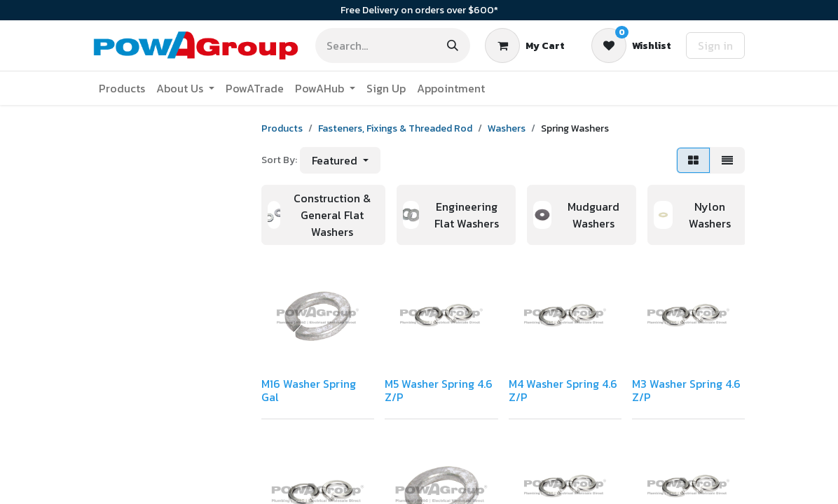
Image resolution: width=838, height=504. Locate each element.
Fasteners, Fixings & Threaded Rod (395, 128)
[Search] (453, 45)
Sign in (715, 45)
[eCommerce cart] (525, 45)
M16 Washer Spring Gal (309, 390)
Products (282, 128)
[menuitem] (122, 88)
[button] (340, 160)
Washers (507, 128)
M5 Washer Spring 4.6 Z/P (439, 390)
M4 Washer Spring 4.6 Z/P (563, 390)
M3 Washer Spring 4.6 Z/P (686, 390)
